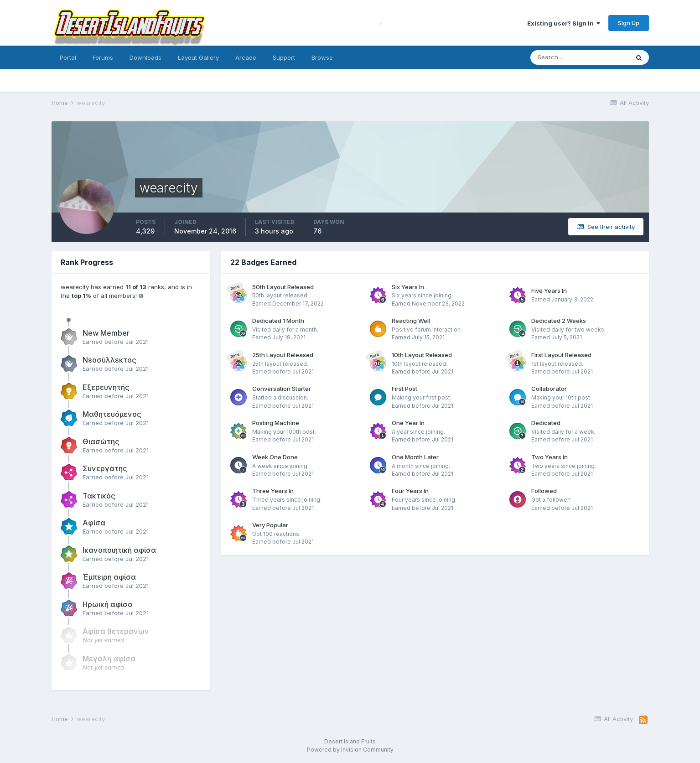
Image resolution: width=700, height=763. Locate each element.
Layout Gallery (198, 57)
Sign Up (629, 23)
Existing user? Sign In (564, 23)
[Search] (580, 57)
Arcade (246, 57)
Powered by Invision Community (350, 750)
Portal (68, 57)
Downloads (145, 57)
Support (284, 57)
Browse (322, 57)
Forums (103, 57)
